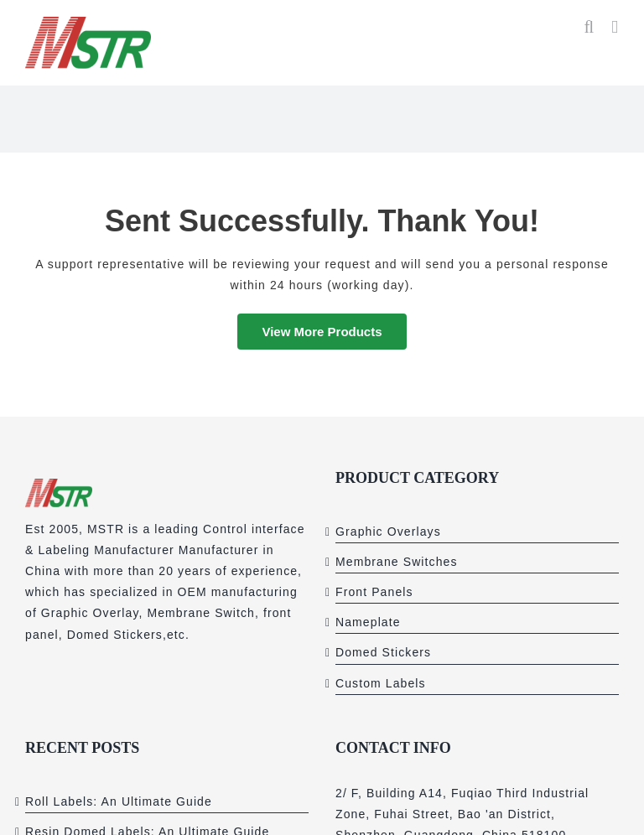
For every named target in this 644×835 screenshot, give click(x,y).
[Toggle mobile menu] (615, 27)
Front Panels (374, 592)
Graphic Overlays (388, 532)
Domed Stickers (383, 652)
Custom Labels (381, 683)
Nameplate (368, 622)
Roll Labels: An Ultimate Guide (119, 801)
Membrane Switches (397, 562)
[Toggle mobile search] (589, 27)
